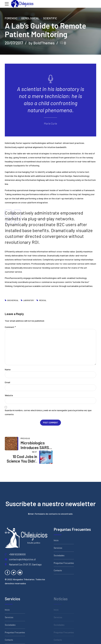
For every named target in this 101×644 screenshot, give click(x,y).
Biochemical (13, 300)
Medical (43, 300)
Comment (10, 327)
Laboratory (29, 300)
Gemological (30, 18)
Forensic (11, 18)
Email (7, 383)
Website (9, 395)
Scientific (50, 18)
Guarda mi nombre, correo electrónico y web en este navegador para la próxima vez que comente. (48, 413)
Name (8, 370)
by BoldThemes (42, 43)
